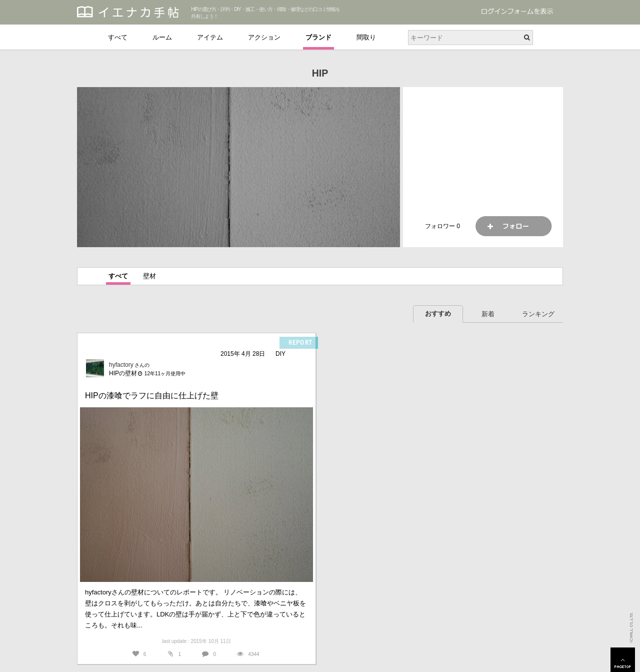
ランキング (538, 314)
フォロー (513, 226)
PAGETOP (623, 660)
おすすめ (438, 313)
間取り (366, 37)
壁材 (149, 276)
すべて (118, 37)
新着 (488, 314)
